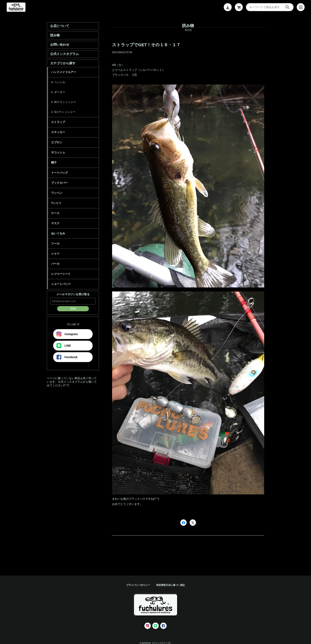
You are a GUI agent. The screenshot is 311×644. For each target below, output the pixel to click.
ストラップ (58, 122)
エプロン (57, 142)
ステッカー (58, 132)
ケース (55, 213)
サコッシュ (58, 152)
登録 (73, 309)
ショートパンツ (61, 284)
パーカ (55, 264)
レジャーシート (61, 274)
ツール (55, 243)
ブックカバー (60, 183)
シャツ (55, 254)
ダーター (60, 92)
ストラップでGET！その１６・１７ (146, 45)
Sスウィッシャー (65, 112)
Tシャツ (56, 203)
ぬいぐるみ (58, 233)
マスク (55, 223)
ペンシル (60, 82)
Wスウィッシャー (65, 102)
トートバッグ (60, 173)
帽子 (54, 162)
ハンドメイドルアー (64, 72)
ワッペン (57, 193)
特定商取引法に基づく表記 (171, 585)
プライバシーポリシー (138, 585)
